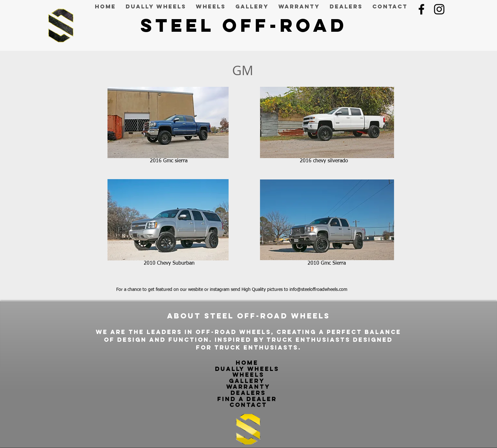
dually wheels (248, 369)
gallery (247, 381)
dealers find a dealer (247, 396)
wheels (248, 375)
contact (248, 405)
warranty (248, 387)
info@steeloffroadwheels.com (318, 290)
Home (248, 363)
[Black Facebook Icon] (421, 9)
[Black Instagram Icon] (439, 9)
